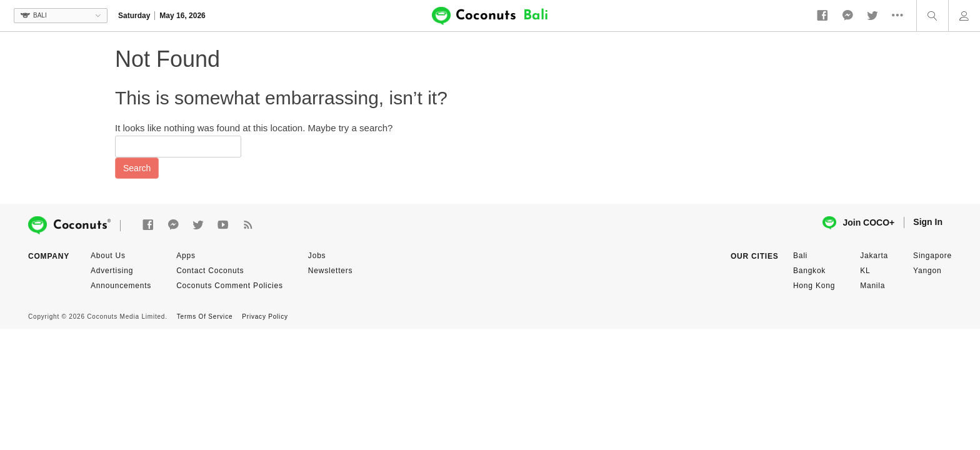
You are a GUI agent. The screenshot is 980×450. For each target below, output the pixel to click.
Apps (186, 256)
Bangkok (809, 271)
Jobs (317, 256)
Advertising (112, 271)
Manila (872, 286)
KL (865, 271)
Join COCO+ (858, 223)
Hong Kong (814, 286)
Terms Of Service (205, 317)
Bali (800, 256)
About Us (108, 256)
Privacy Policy (265, 317)
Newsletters (330, 271)
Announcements (121, 286)
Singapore (932, 256)
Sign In (928, 222)
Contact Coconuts (210, 271)
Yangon (927, 271)
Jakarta (874, 256)
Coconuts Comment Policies (230, 286)
